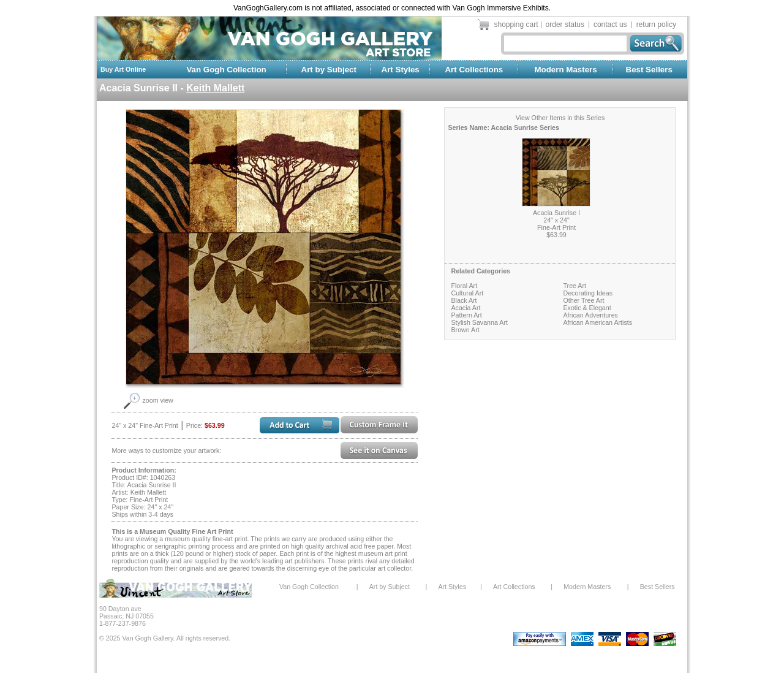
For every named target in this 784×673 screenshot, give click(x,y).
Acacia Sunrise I (556, 213)
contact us (610, 25)
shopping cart (516, 25)
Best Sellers (649, 70)
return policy (656, 25)
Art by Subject (329, 70)
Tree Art (575, 286)
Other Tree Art (583, 300)
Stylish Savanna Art (479, 322)
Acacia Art (466, 308)
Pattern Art (466, 315)
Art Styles (401, 70)
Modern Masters (565, 70)
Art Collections (474, 70)
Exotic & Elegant (587, 308)
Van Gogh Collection (226, 70)
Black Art (464, 300)
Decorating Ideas (588, 293)
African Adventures (590, 315)
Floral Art (464, 286)
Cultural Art (467, 293)
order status (565, 25)
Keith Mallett (215, 88)
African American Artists (597, 322)
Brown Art (465, 330)
